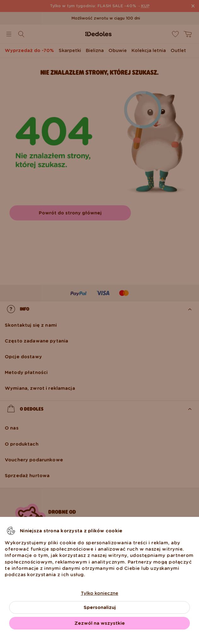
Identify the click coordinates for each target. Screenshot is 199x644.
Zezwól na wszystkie (100, 623)
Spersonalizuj (100, 607)
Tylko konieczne (99, 593)
